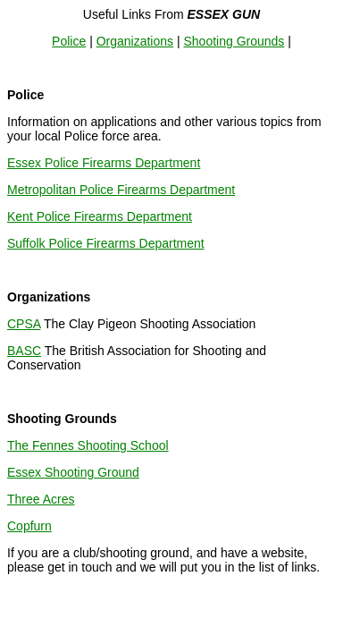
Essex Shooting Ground (73, 472)
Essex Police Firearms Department (104, 163)
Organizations (135, 41)
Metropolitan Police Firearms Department (121, 190)
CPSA (24, 324)
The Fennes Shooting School (88, 445)
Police (69, 41)
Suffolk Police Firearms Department (106, 243)
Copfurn (29, 526)
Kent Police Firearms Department (100, 216)
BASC (24, 351)
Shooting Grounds (234, 41)
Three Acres (41, 499)
